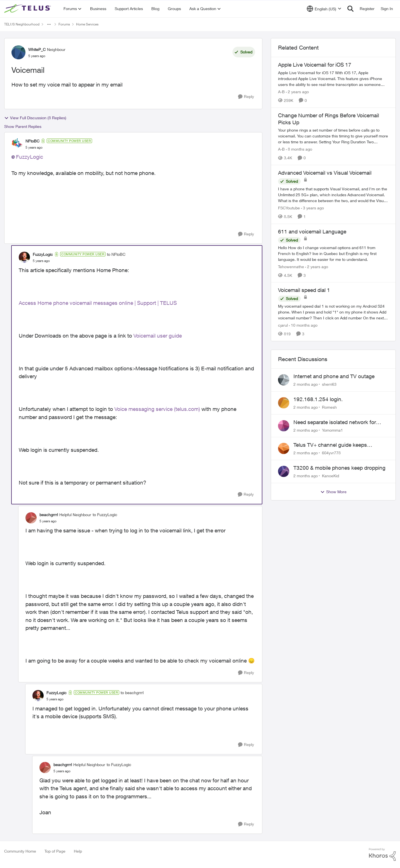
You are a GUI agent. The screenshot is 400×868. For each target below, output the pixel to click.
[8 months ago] (299, 149)
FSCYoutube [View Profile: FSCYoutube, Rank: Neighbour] (289, 208)
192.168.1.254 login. (318, 399)
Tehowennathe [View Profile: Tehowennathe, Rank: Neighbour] (291, 266)
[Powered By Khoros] (382, 855)
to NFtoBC (116, 254)
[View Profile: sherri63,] (284, 380)
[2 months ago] (306, 384)
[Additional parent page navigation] (49, 24)
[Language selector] (324, 9)
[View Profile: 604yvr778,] (284, 448)
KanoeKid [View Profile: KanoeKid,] (330, 476)
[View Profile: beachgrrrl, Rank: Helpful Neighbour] (31, 518)
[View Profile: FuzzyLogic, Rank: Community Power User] (24, 257)
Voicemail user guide (158, 336)
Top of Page (55, 851)
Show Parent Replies (23, 126)
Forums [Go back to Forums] (64, 24)
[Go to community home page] (28, 9)
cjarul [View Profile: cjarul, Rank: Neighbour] (283, 325)
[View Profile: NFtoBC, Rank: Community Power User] (17, 144)
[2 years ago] (297, 92)
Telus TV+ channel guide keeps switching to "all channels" (330, 445)
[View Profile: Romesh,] (284, 403)
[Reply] (246, 97)
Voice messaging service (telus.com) (157, 409)
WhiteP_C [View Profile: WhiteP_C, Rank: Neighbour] (37, 49)
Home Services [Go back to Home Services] (87, 24)
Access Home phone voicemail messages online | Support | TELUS (98, 303)
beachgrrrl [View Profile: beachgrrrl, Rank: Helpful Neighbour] (49, 515)
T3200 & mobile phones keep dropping (339, 468)
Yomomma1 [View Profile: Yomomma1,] (332, 430)
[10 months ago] (303, 325)
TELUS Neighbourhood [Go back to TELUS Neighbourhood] (22, 24)
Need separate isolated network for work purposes (335, 422)
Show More (333, 492)
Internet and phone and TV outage (334, 376)
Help (78, 851)
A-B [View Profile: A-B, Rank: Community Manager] (281, 92)
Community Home (20, 851)
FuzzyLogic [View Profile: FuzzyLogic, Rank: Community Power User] (43, 254)
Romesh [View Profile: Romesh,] (329, 407)
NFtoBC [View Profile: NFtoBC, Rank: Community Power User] (32, 141)
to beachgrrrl (132, 693)
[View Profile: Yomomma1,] (284, 426)
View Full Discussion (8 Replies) (35, 118)
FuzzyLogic (30, 157)
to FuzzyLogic (105, 515)
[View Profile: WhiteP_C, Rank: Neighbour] (18, 52)
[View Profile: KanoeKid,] (284, 471)
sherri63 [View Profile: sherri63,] (329, 384)
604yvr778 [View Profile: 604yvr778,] (331, 453)
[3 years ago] (312, 208)
